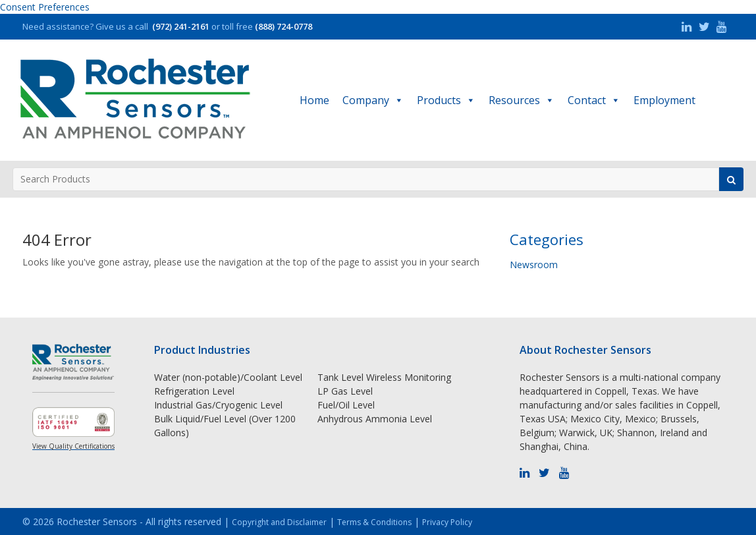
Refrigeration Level (194, 391)
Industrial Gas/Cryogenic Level (218, 405)
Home (314, 100)
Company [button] (373, 100)
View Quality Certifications (73, 446)
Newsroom (534, 265)
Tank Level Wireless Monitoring (384, 377)
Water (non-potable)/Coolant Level (228, 377)
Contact (594, 100)
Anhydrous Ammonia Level (375, 419)
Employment (664, 100)
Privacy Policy (447, 522)
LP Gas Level (345, 391)
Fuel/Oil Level (346, 405)
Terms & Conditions (374, 522)
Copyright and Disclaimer (279, 522)
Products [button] (446, 100)
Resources (522, 100)
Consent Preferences (45, 7)
